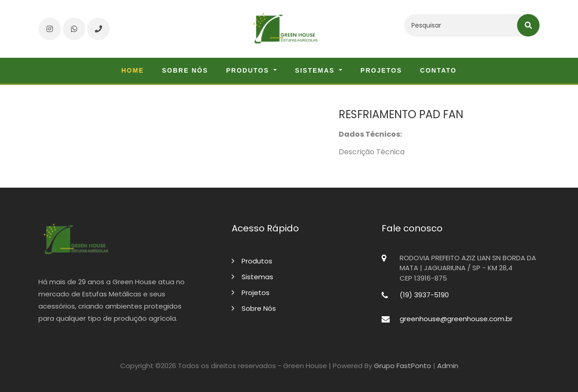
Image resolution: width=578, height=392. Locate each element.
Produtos (252, 261)
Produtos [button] (249, 70)
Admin (448, 366)
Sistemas (252, 277)
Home (133, 70)
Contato (438, 70)
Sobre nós (185, 70)
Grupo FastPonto (403, 366)
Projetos (381, 70)
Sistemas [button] (316, 70)
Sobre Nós (254, 308)
